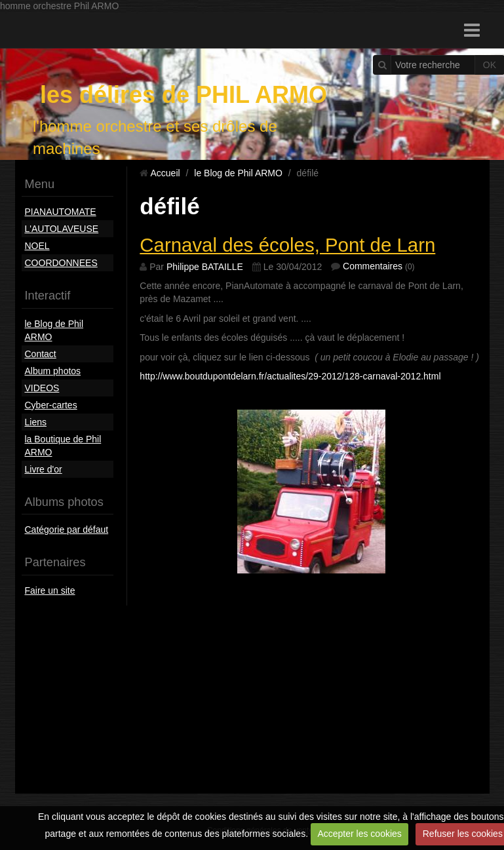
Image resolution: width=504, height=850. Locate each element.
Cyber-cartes (51, 405)
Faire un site (50, 590)
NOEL (37, 246)
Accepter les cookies (359, 834)
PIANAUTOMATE (61, 212)
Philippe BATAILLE (205, 267)
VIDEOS (42, 388)
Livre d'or (44, 469)
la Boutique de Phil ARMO (63, 446)
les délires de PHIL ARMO (184, 95)
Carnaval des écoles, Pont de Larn (287, 245)
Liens (36, 422)
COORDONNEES (61, 263)
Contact (41, 354)
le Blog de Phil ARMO (54, 330)
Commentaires (373, 266)
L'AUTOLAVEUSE (62, 229)
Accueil (165, 173)
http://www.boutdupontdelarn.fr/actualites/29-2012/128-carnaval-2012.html (290, 376)
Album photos (53, 371)
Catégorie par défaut (67, 530)
